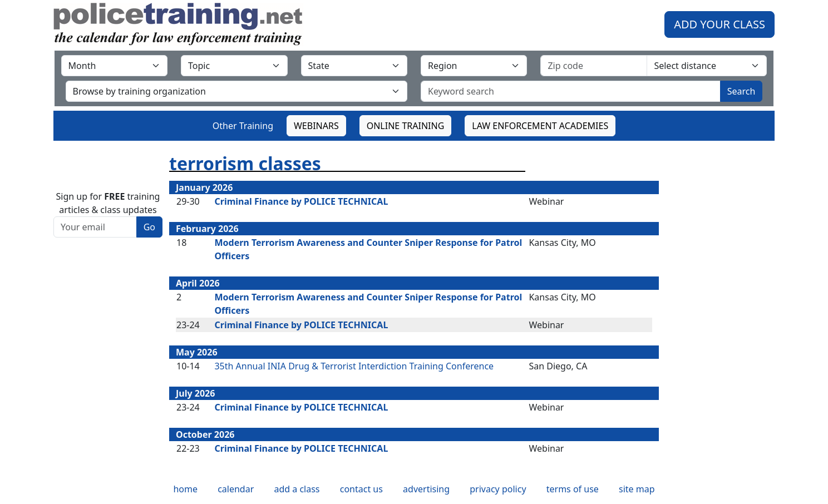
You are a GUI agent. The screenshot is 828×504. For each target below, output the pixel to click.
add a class (297, 489)
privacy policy (498, 489)
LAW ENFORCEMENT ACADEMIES (540, 126)
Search (741, 91)
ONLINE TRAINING (406, 126)
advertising (426, 489)
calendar (236, 489)
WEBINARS (316, 126)
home (185, 489)
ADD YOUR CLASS (719, 24)
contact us (361, 489)
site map (637, 489)
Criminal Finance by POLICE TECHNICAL (301, 201)
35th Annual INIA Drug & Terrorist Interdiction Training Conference (354, 366)
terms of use (573, 489)
